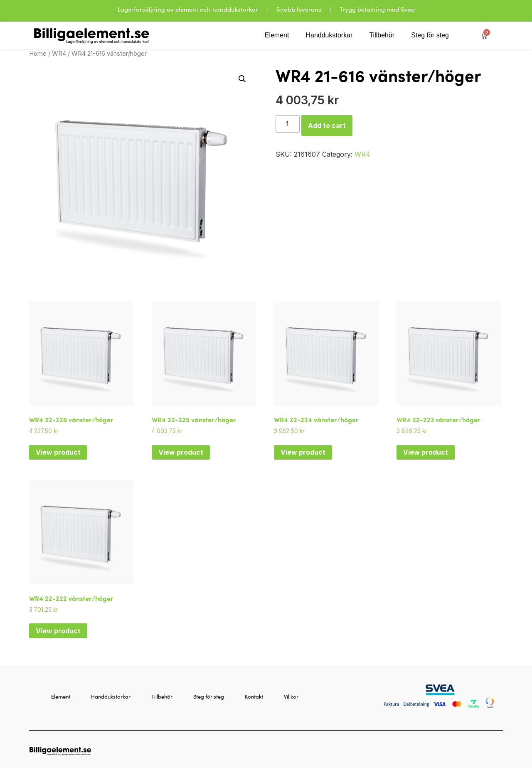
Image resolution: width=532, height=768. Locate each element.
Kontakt (254, 697)
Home (38, 54)
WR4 (59, 54)
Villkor (291, 697)
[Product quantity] (288, 124)
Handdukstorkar (329, 35)
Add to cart (327, 126)
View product (58, 452)
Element (277, 35)
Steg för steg (430, 35)
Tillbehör (382, 35)
